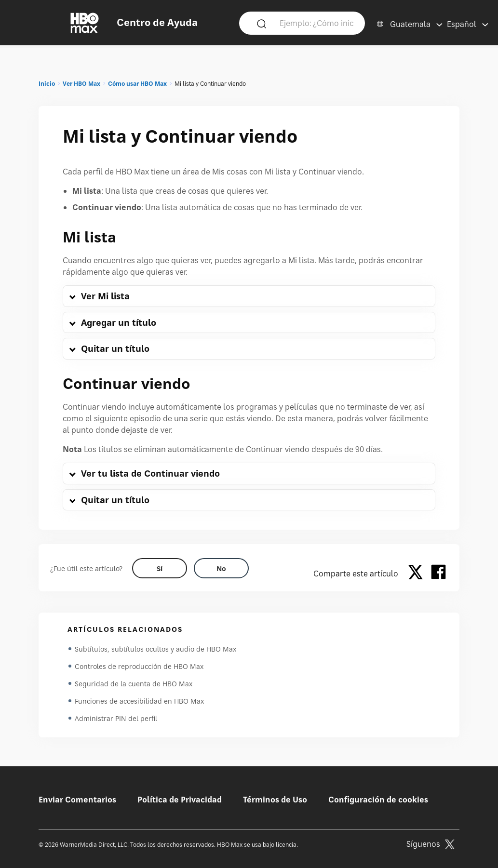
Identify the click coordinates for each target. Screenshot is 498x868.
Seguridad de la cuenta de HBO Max (134, 684)
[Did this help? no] (221, 568)
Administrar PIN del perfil (116, 718)
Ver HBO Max (81, 84)
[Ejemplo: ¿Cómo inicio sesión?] (317, 23)
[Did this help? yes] (160, 568)
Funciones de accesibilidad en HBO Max (139, 701)
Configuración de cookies (378, 800)
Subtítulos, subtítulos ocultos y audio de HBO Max (155, 649)
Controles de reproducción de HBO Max (139, 666)
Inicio (47, 84)
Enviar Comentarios (77, 800)
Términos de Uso (275, 800)
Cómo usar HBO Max (137, 84)
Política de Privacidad (180, 800)
